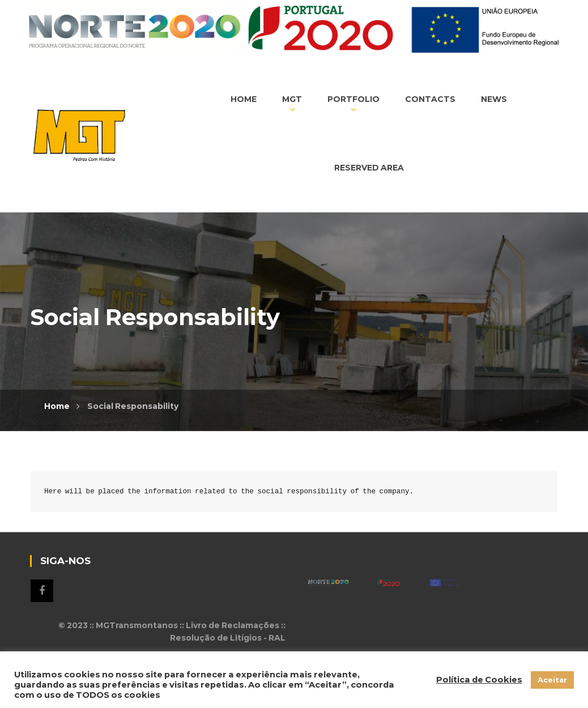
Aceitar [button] (552, 680)
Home (57, 406)
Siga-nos (42, 591)
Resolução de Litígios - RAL (228, 638)
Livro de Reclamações (233, 625)
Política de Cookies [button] (479, 680)
